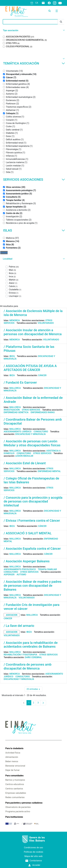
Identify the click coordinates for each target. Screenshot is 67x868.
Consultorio (41, 432)
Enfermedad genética (16, 412)
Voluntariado (46, 323)
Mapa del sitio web (34, 856)
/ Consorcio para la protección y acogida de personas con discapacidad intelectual (33, 502)
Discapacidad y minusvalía (31, 434)
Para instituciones (14, 817)
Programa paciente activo (18, 811)
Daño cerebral (33, 657)
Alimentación (12, 757)
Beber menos (12, 761)
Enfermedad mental (49, 471)
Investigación (12, 410)
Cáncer (42, 375)
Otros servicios (31, 410)
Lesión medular (24, 456)
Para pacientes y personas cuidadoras (24, 803)
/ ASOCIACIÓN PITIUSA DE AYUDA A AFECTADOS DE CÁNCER (30, 368)
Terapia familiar (47, 569)
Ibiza (12, 356)
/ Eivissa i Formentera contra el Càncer (32, 521)
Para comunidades (14, 776)
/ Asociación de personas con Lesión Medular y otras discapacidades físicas (32, 443)
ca (37, 3)
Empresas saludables (16, 793)
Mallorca (15, 388)
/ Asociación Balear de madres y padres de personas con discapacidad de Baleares (33, 586)
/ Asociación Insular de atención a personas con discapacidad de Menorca (33, 332)
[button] (33, 30)
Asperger (9, 575)
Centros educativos (15, 784)
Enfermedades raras (43, 412)
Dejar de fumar (12, 770)
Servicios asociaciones (34, 180)
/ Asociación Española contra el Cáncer (32, 549)
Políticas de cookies (33, 852)
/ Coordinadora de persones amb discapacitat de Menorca (28, 666)
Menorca (15, 320)
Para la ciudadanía (14, 748)
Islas (34, 230)
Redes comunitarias (15, 797)
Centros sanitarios (14, 789)
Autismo (21, 575)
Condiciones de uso (34, 848)
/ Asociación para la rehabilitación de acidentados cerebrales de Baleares (31, 645)
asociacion (12, 615)
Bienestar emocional (15, 766)
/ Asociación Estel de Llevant (25, 463)
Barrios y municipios (15, 780)
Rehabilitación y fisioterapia (20, 655)
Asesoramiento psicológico (20, 569)
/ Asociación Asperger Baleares (27, 561)
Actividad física (13, 753)
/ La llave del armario (19, 626)
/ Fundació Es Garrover (20, 383)
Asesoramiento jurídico (18, 432)
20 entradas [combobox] (34, 689)
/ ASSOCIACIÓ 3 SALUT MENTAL (28, 533)
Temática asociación (34, 63)
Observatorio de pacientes (18, 807)
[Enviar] (61, 22)
